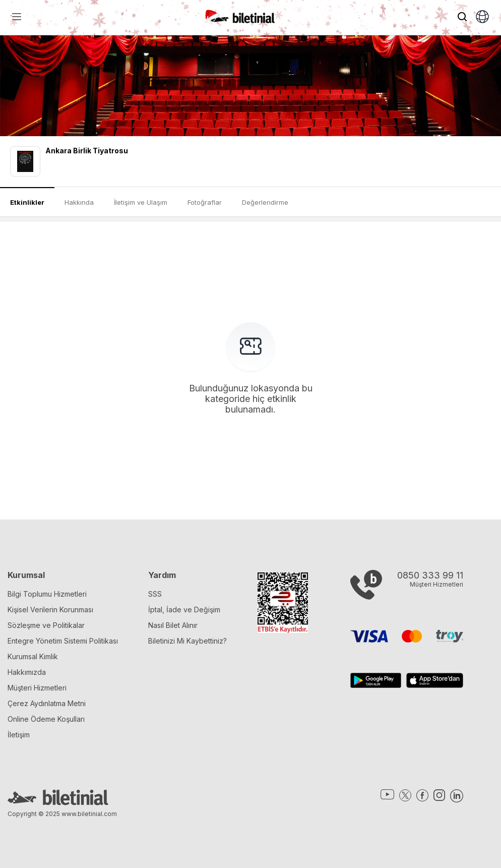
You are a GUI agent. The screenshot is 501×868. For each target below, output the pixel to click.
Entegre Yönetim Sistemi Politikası (63, 641)
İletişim (19, 735)
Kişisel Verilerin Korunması (50, 610)
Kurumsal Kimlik (33, 656)
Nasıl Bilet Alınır (173, 625)
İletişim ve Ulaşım (141, 202)
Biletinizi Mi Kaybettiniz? (187, 641)
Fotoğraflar (205, 202)
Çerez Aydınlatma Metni (47, 703)
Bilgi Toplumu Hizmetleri (47, 594)
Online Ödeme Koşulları (46, 719)
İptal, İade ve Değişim (184, 610)
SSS (155, 594)
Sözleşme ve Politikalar (46, 625)
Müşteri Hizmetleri (37, 688)
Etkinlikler (27, 202)
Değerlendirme (265, 202)
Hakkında (79, 202)
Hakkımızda (27, 672)
